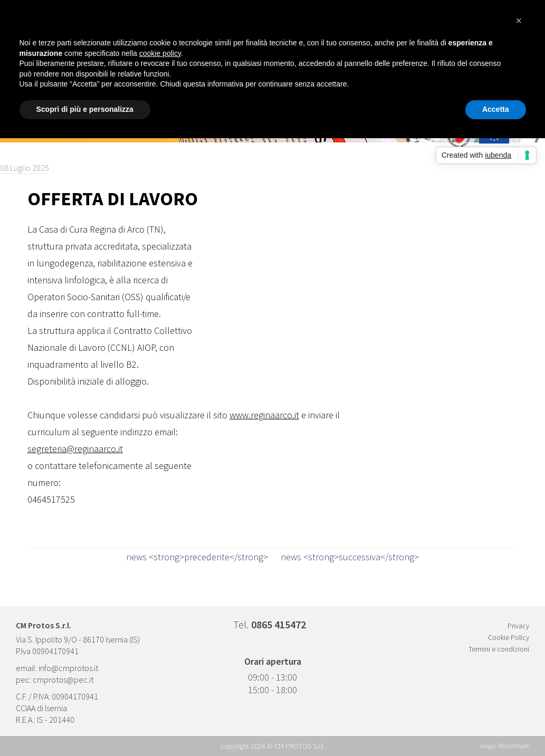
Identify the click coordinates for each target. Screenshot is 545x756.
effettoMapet (513, 746)
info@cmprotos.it (68, 668)
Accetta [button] (496, 109)
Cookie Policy (509, 637)
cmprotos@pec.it (63, 680)
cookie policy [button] (160, 53)
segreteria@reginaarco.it (75, 449)
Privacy (518, 626)
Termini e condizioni (499, 649)
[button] (521, 25)
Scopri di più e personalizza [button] (85, 109)
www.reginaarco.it (264, 415)
